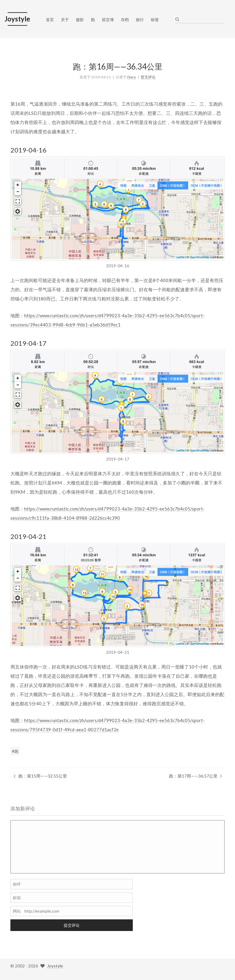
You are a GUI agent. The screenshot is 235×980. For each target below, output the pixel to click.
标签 (155, 20)
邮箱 (17, 898)
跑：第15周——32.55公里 (43, 775)
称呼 (17, 884)
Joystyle (55, 966)
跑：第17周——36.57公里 (193, 775)
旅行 (140, 20)
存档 (125, 20)
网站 (17, 911)
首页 (50, 20)
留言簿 (108, 20)
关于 (65, 20)
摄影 (80, 20)
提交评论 (72, 925)
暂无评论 (148, 76)
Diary (132, 76)
